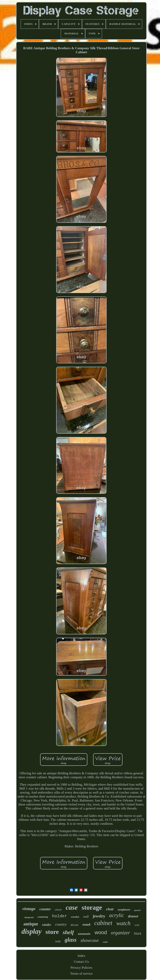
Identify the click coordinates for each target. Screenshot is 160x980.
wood (101, 932)
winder (47, 925)
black (138, 933)
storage (92, 908)
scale (137, 925)
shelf (68, 932)
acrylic (117, 915)
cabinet (103, 923)
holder (60, 916)
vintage (29, 909)
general (137, 910)
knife (58, 941)
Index (81, 956)
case (72, 907)
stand (86, 925)
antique (31, 924)
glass (71, 940)
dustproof (29, 917)
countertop (43, 917)
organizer (120, 933)
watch (123, 923)
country (61, 924)
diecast (74, 925)
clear (110, 909)
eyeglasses (124, 910)
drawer (133, 916)
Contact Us (81, 962)
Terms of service (81, 974)
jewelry (99, 916)
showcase (90, 940)
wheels (58, 910)
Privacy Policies (81, 968)
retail (105, 942)
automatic (84, 934)
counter (45, 909)
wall (86, 917)
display (31, 931)
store (52, 932)
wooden (75, 917)
